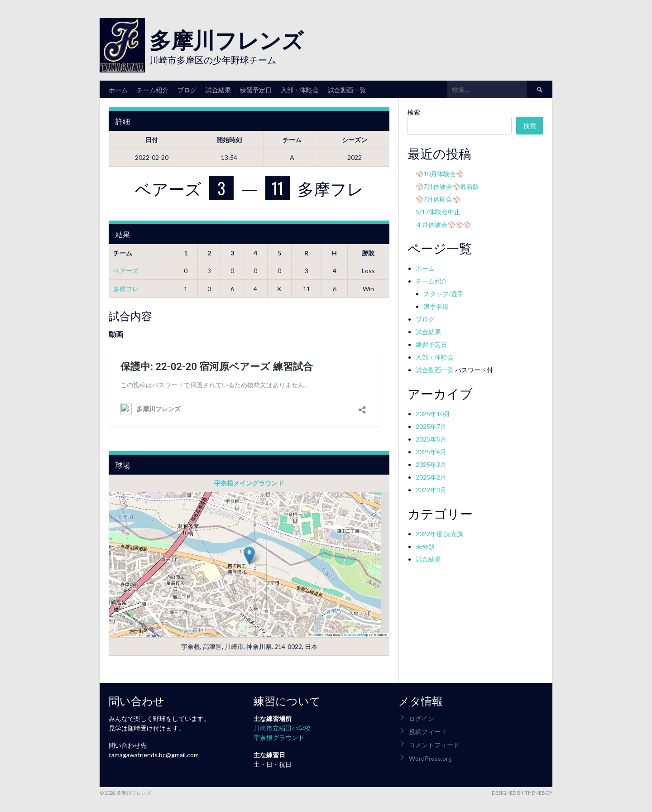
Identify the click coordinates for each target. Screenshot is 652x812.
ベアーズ (126, 271)
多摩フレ (126, 289)
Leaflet (316, 635)
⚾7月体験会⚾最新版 (447, 186)
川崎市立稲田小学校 (282, 728)
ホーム (118, 89)
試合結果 (218, 89)
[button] (249, 555)
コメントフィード (434, 745)
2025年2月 (431, 477)
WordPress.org (430, 758)
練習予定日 (256, 89)
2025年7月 (431, 426)
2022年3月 (431, 490)
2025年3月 (431, 464)
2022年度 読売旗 (439, 534)
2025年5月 (431, 439)
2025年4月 (431, 452)
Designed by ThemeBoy (522, 793)
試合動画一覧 (347, 89)
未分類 (425, 546)
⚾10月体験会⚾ (440, 174)
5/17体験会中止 (438, 212)
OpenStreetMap (356, 635)
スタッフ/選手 (443, 294)
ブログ (187, 89)
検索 (414, 112)
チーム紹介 (153, 89)
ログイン (422, 718)
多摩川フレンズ (226, 39)
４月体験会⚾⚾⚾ (443, 224)
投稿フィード (428, 732)
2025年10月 (433, 414)
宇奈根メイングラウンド (249, 483)
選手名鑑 (436, 306)
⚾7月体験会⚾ (438, 199)
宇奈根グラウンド (279, 738)
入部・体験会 (300, 89)
